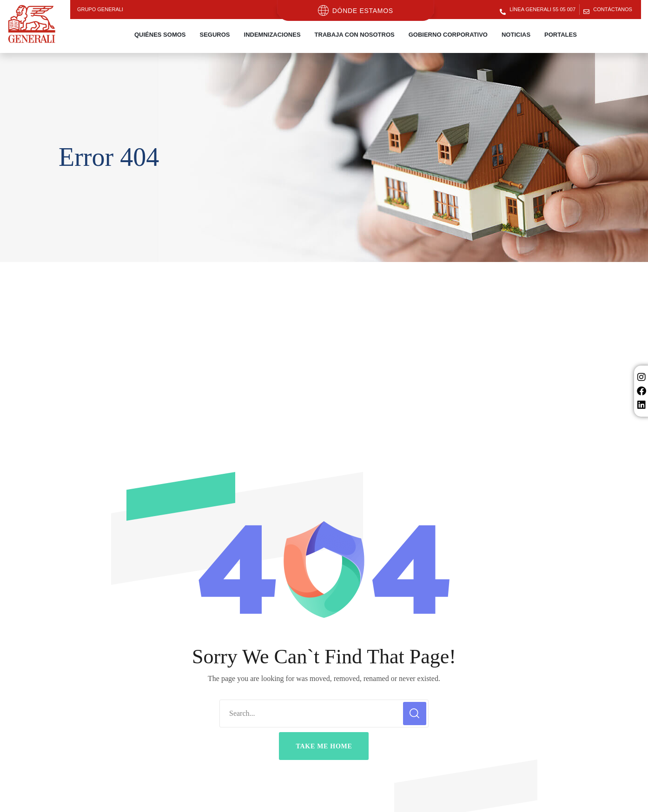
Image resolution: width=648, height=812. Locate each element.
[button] (324, 746)
